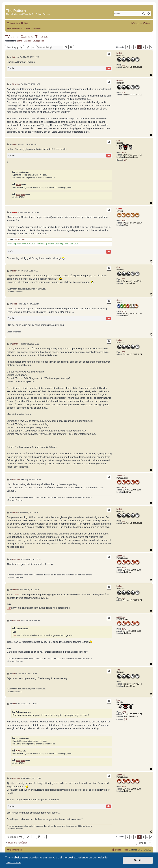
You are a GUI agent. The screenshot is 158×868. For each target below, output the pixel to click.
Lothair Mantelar (24, 41)
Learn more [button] (13, 862)
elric (118, 267)
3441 (124, 153)
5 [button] (147, 47)
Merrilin (120, 81)
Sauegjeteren (38, 41)
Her (9, 608)
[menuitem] (24, 23)
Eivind (119, 209)
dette (16, 594)
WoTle (18, 185)
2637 (124, 311)
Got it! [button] (138, 860)
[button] (127, 47)
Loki (118, 141)
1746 (124, 488)
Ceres (119, 300)
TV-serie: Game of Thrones (27, 37)
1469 (124, 221)
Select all (20, 239)
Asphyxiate (20, 195)
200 (124, 279)
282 (124, 65)
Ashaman (121, 476)
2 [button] (135, 47)
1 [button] (131, 47)
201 (124, 93)
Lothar (119, 53)
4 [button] (143, 47)
